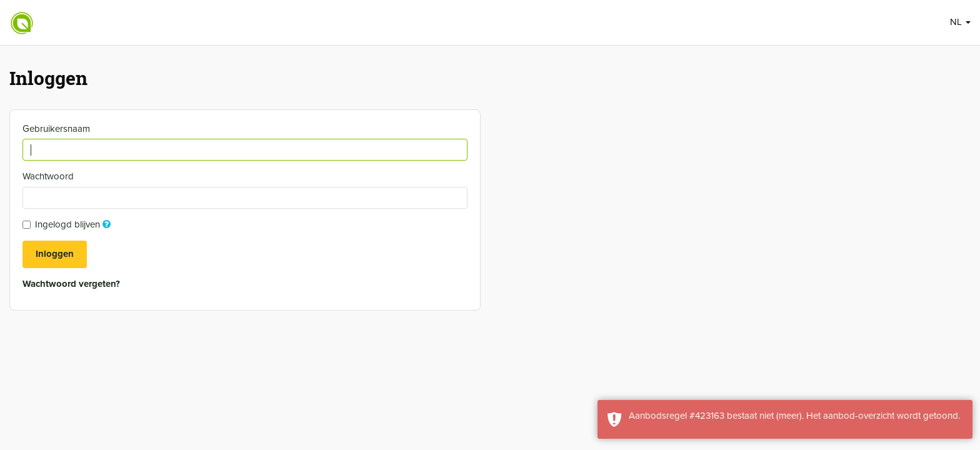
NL (960, 22)
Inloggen (55, 254)
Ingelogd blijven (68, 224)
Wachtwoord (50, 176)
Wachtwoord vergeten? (71, 284)
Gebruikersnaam (58, 129)
